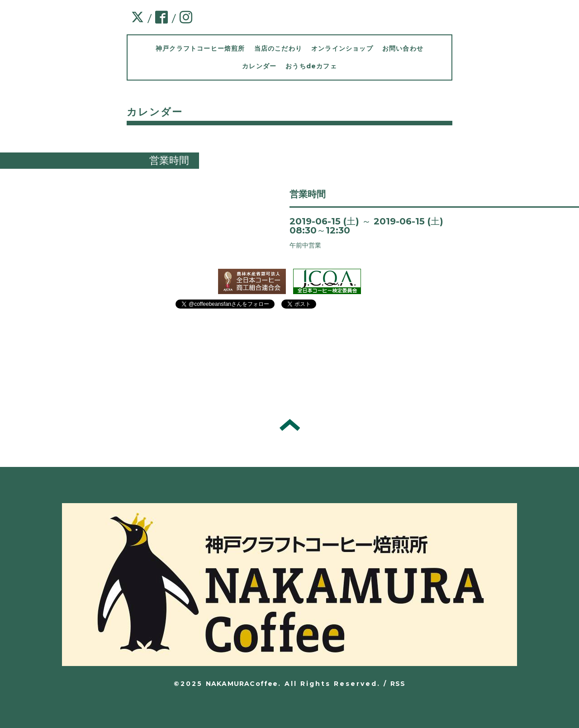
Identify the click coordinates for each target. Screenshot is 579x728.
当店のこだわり (278, 48)
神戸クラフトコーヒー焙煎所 (200, 48)
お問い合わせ (403, 48)
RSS (398, 684)
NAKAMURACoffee (242, 684)
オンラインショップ (342, 48)
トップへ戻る (290, 425)
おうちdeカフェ (311, 66)
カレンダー (259, 66)
